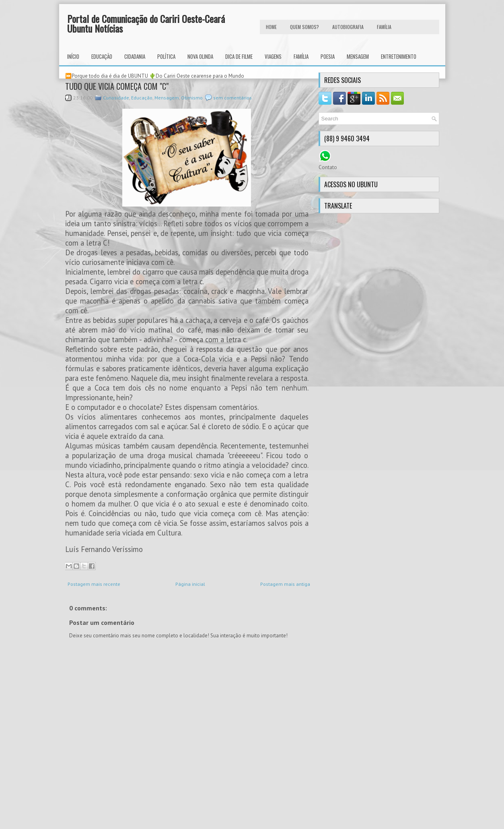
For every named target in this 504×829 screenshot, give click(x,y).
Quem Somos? (304, 27)
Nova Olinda (200, 56)
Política (166, 56)
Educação (102, 56)
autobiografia (348, 27)
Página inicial (190, 584)
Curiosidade (116, 98)
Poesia (328, 56)
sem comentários (232, 98)
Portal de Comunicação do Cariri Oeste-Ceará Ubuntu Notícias (146, 23)
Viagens (273, 56)
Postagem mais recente (94, 584)
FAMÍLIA (384, 27)
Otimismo (192, 98)
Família (301, 56)
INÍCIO (73, 56)
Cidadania (135, 56)
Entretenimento (399, 56)
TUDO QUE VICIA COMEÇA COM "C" (117, 86)
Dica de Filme (239, 56)
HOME (271, 27)
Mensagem (358, 56)
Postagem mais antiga (285, 584)
